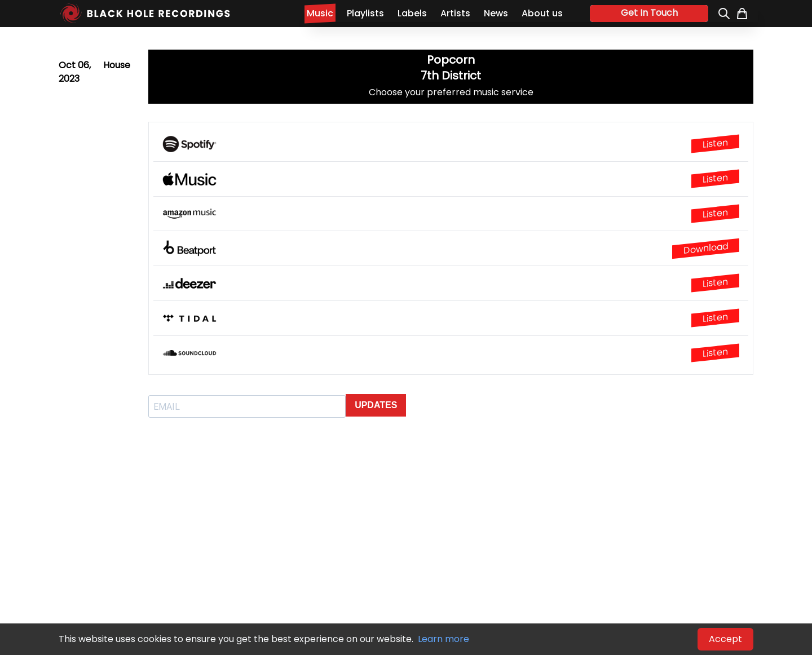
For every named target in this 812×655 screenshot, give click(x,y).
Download (706, 248)
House (117, 65)
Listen (715, 144)
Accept (725, 639)
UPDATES (376, 405)
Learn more (443, 639)
